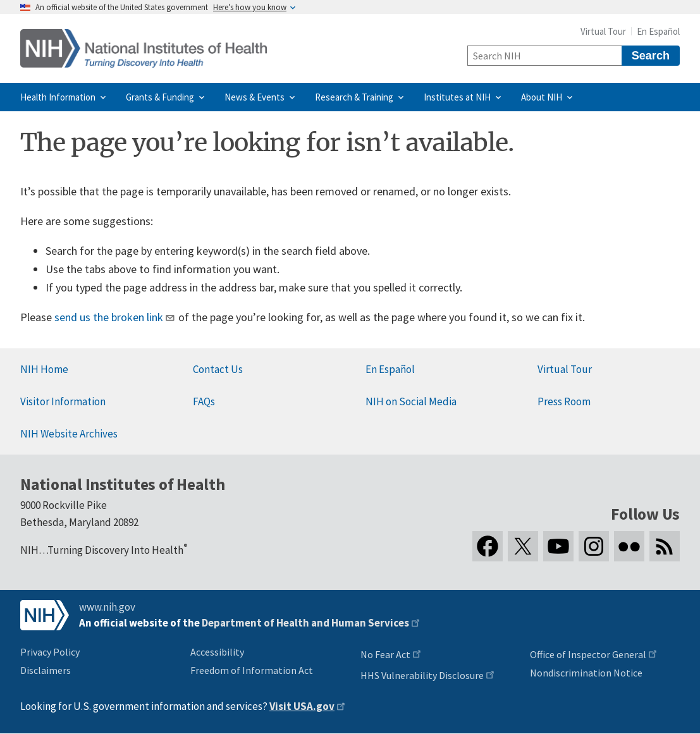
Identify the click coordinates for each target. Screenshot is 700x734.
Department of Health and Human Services (305, 623)
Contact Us (218, 369)
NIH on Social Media (411, 401)
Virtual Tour (603, 31)
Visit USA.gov (302, 706)
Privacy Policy (50, 652)
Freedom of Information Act (252, 670)
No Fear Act (385, 654)
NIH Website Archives (69, 434)
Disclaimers (46, 670)
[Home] (144, 48)
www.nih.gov (107, 607)
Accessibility (217, 652)
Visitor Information (63, 401)
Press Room (564, 401)
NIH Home (44, 369)
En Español (658, 31)
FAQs (204, 401)
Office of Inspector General (588, 654)
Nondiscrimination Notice (586, 673)
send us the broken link (109, 317)
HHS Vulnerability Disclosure (422, 675)
